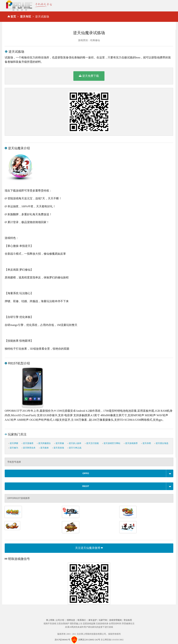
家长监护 (93, 620)
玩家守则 (103, 620)
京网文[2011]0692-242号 (89, 640)
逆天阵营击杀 (29, 448)
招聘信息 (71, 620)
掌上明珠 (50, 620)
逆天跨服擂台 (44, 443)
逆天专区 (26, 17)
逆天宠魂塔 (27, 443)
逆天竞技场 (58, 448)
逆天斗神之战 (74, 448)
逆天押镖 (13, 443)
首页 (13, 17)
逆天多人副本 (74, 443)
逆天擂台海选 (161, 443)
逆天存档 (146, 443)
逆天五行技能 (92, 443)
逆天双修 (59, 443)
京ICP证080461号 (62, 640)
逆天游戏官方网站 (111, 443)
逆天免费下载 (89, 76)
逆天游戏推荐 (131, 443)
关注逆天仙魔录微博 (89, 548)
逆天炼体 (44, 448)
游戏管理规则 (115, 620)
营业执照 (128, 620)
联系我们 (82, 620)
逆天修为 (13, 448)
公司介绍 (60, 620)
